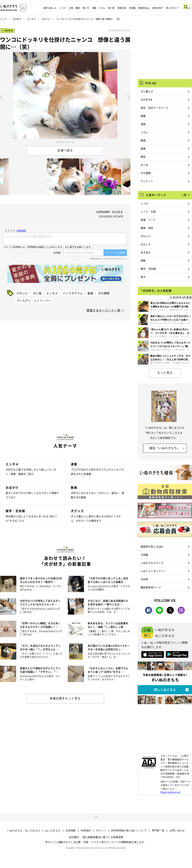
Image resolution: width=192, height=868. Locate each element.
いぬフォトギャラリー (153, 571)
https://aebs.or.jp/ (170, 792)
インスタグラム (73, 293)
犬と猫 (37, 293)
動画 (90, 293)
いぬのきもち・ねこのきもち (24, 830)
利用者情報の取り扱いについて (129, 830)
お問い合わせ (177, 830)
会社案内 (74, 837)
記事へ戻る (65, 150)
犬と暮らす (147, 91)
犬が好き (17, 19)
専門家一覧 (158, 830)
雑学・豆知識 (148, 269)
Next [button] (129, 97)
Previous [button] (2, 97)
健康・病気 (147, 228)
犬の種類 (104, 293)
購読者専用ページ (151, 587)
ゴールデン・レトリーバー (34, 300)
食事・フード (148, 220)
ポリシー (101, 830)
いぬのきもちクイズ (152, 563)
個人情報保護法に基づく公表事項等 (103, 837)
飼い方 (86, 8)
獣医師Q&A (144, 8)
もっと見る (165, 372)
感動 (143, 260)
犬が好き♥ (146, 100)
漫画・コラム (99, 8)
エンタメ (32, 19)
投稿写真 (122, 8)
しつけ (63, 8)
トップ (3, 19)
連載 (143, 116)
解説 (143, 157)
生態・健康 (74, 8)
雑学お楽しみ (50, 8)
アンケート (147, 181)
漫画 (143, 124)
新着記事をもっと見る (65, 698)
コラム (144, 132)
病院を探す (158, 8)
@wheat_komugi (65, 142)
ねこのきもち (53, 830)
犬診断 (144, 579)
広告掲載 (71, 830)
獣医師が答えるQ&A (152, 546)
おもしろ (146, 244)
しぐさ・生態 (148, 212)
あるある (146, 252)
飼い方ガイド (172, 8)
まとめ (144, 165)
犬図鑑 (132, 8)
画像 (143, 148)
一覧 (184, 195)
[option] (65, 97)
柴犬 (143, 277)
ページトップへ (96, 817)
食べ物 (111, 8)
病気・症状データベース (155, 108)
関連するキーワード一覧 (104, 310)
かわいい (46, 19)
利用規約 (86, 830)
